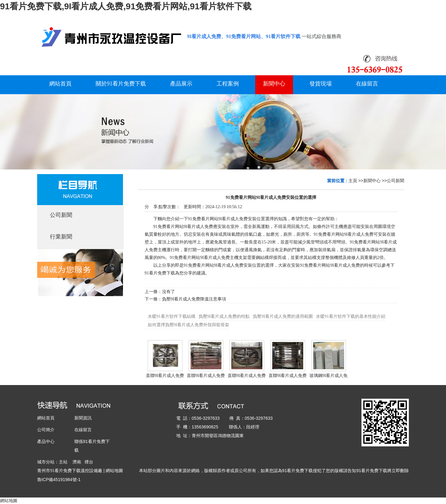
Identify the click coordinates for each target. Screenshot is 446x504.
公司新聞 (396, 181)
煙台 (89, 462)
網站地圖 (114, 471)
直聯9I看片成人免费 (165, 376)
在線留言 (83, 430)
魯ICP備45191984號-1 (59, 480)
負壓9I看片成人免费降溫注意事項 (194, 299)
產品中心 (46, 441)
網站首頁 (46, 418)
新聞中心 (372, 181)
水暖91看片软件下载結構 (172, 316)
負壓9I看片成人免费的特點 (224, 316)
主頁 (353, 181)
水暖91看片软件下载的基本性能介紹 (351, 316)
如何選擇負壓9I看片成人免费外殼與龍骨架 (189, 325)
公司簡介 (46, 430)
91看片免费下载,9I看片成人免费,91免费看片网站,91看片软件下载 (126, 6)
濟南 (77, 462)
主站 (63, 462)
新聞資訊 (83, 418)
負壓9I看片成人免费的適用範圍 (283, 316)
